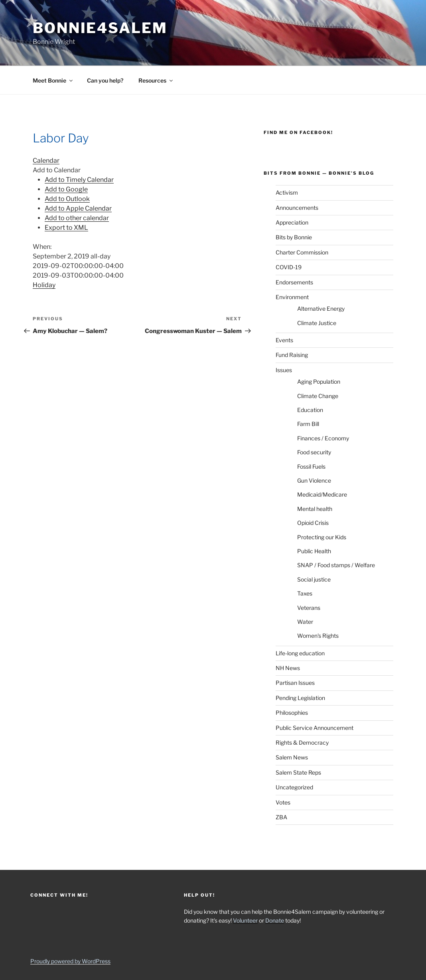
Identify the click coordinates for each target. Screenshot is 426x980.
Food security (314, 452)
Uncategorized (294, 787)
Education (310, 410)
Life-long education (300, 653)
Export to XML (66, 228)
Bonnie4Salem (100, 28)
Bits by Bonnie (294, 237)
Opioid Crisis (313, 523)
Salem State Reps (298, 772)
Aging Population (319, 382)
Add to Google (66, 189)
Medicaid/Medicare (322, 494)
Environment (292, 297)
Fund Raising (292, 355)
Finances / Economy (323, 438)
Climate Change (318, 396)
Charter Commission (302, 252)
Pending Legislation (300, 698)
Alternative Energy (321, 309)
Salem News (292, 757)
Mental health (315, 509)
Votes (283, 802)
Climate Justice (317, 323)
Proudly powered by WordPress (70, 961)
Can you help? (105, 80)
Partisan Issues (295, 683)
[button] (57, 170)
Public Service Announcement (315, 728)
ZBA (281, 817)
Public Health (314, 551)
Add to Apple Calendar (78, 208)
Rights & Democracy (302, 742)
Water (305, 622)
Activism (287, 192)
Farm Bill (308, 424)
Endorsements (294, 282)
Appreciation (292, 222)
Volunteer (245, 920)
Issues (284, 370)
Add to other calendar (77, 218)
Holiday (44, 285)
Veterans (309, 608)
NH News (288, 668)
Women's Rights (318, 636)
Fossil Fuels (311, 466)
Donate (275, 920)
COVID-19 (289, 267)
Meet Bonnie (53, 80)
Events (284, 340)
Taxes (305, 593)
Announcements (297, 208)
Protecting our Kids (322, 537)
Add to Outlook (67, 199)
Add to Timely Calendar (79, 180)
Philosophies (292, 713)
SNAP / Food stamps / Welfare (336, 565)
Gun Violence (314, 480)
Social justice (314, 579)
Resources (156, 80)
